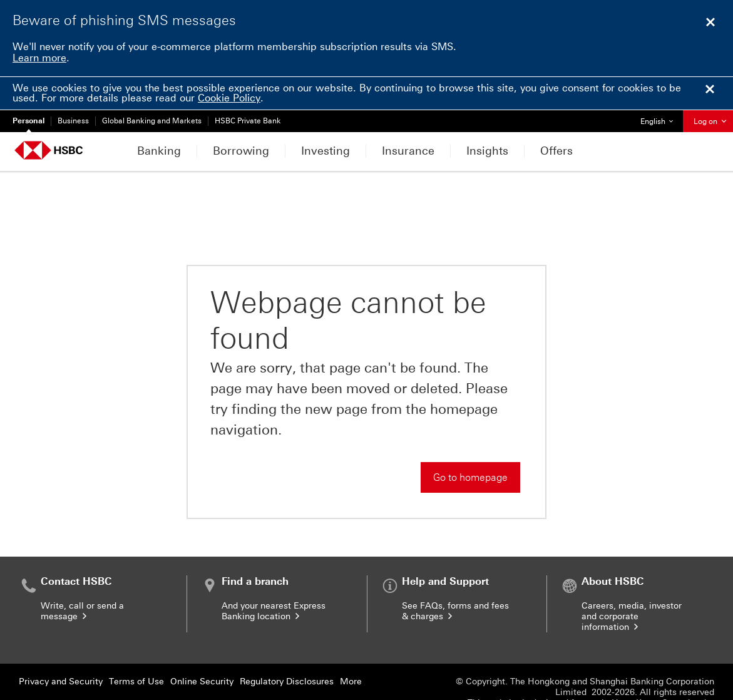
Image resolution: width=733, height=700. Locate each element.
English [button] (661, 118)
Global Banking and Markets (152, 121)
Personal (28, 121)
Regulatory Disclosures (287, 638)
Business (73, 121)
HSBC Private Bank (248, 121)
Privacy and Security (61, 638)
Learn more (39, 58)
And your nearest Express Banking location (274, 567)
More (351, 638)
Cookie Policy (229, 98)
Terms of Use (136, 638)
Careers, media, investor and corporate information (632, 573)
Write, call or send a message (82, 567)
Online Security (202, 638)
